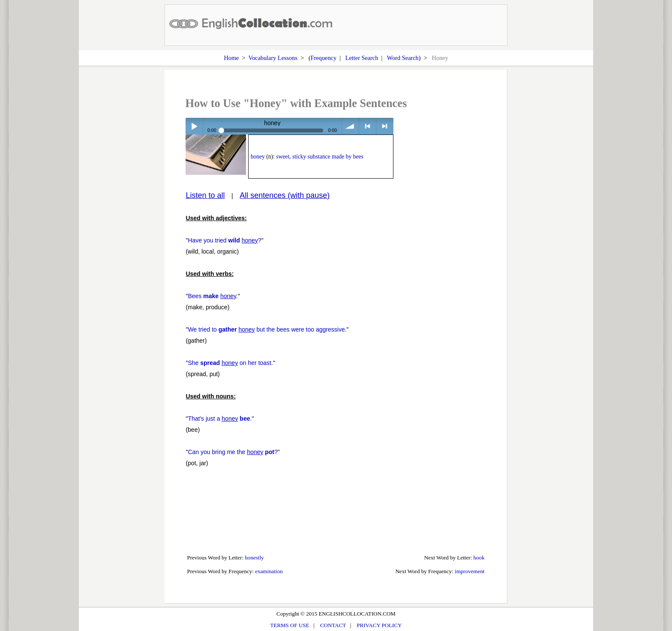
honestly (254, 558)
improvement (470, 571)
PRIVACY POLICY (379, 625)
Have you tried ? (224, 240)
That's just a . (220, 419)
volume (350, 126)
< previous (367, 126)
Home (231, 58)
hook (479, 558)
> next (385, 126)
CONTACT (333, 625)
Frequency (324, 58)
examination (269, 571)
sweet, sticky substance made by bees (320, 157)
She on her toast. (230, 363)
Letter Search (362, 58)
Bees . (213, 296)
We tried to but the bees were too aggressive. (267, 329)
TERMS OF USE (290, 625)
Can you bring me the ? (232, 452)
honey (258, 157)
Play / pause (194, 126)
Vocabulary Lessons (273, 58)
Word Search (403, 58)
